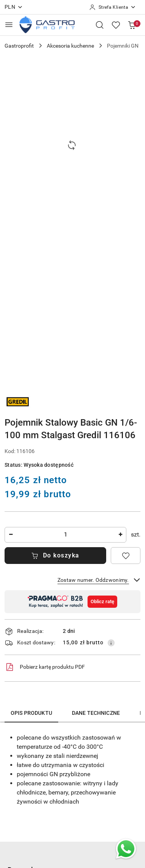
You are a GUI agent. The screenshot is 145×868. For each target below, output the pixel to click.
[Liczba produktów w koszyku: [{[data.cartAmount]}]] (132, 25)
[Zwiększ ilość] (120, 535)
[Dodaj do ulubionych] (126, 556)
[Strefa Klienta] (113, 7)
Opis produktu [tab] (31, 713)
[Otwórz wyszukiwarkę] (100, 25)
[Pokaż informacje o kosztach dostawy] (111, 643)
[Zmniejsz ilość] (11, 535)
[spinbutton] (65, 535)
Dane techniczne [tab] (96, 713)
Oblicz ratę (102, 601)
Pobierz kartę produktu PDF (45, 667)
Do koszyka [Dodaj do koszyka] (55, 555)
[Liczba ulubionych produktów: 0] (116, 25)
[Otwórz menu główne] (9, 25)
